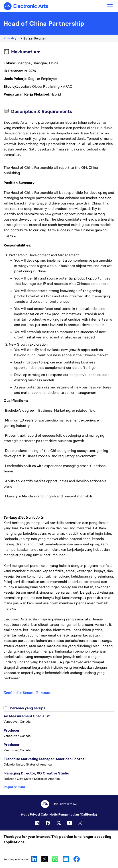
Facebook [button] (77, 859)
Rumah (9, 38)
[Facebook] (48, 823)
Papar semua (14, 787)
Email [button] (66, 859)
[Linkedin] (38, 823)
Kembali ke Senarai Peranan (27, 693)
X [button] (45, 859)
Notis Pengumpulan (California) (73, 814)
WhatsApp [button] (55, 859)
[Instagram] (80, 823)
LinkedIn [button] (34, 859)
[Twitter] (59, 823)
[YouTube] (70, 823)
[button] (110, 6)
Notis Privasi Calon (35, 814)
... (19, 38)
